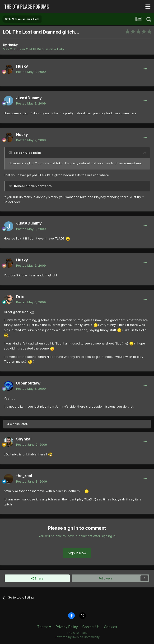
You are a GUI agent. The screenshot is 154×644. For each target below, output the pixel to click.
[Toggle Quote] (11, 153)
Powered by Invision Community (77, 637)
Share (37, 578)
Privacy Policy (67, 627)
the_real (24, 476)
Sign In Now (77, 553)
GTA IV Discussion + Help (45, 49)
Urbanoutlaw (28, 383)
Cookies (110, 627)
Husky (13, 45)
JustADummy (29, 98)
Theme (44, 627)
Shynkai (24, 439)
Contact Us (91, 627)
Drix (20, 297)
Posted (31, 72)
